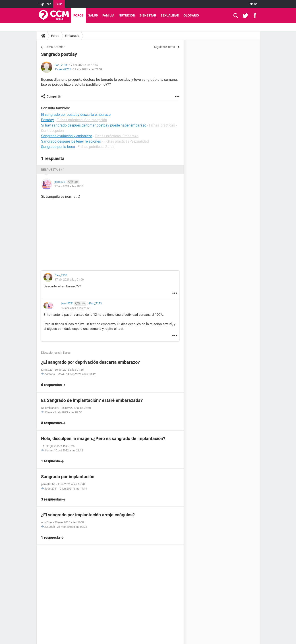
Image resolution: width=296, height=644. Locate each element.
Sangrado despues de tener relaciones (71, 141)
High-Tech (45, 4)
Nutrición (127, 15)
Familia (108, 15)
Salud (59, 4)
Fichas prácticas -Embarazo (117, 136)
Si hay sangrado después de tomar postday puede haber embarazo (94, 125)
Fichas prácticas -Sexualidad (126, 141)
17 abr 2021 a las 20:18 (69, 186)
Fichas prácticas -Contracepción (82, 120)
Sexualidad (170, 15)
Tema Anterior (55, 47)
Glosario (191, 15)
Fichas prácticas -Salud (96, 147)
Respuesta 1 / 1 (53, 170)
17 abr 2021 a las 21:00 (69, 279)
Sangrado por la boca (58, 147)
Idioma (253, 4)
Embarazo (72, 36)
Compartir (54, 96)
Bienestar (148, 15)
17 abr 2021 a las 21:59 (88, 69)
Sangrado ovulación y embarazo (67, 136)
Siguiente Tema (165, 47)
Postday (48, 120)
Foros (79, 15)
